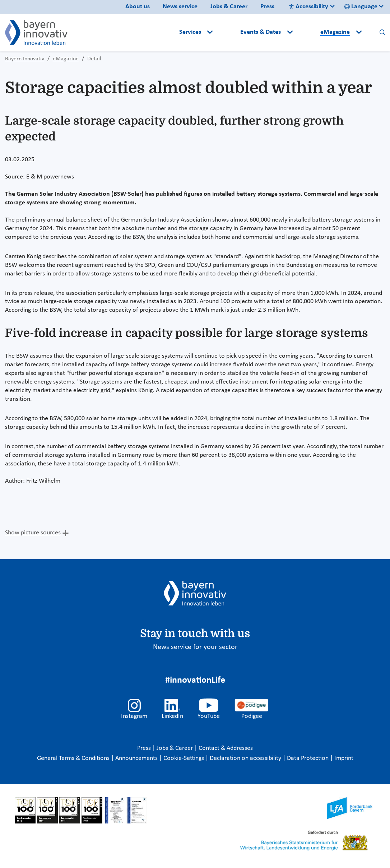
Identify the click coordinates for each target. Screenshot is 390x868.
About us (138, 7)
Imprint (344, 758)
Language (361, 7)
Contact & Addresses (226, 748)
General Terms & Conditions (74, 758)
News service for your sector (195, 647)
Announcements (137, 758)
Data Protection (308, 758)
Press (267, 7)
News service (180, 7)
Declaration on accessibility (246, 758)
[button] (227, 32)
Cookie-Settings (184, 758)
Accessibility (308, 7)
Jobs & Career (229, 7)
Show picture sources (33, 533)
